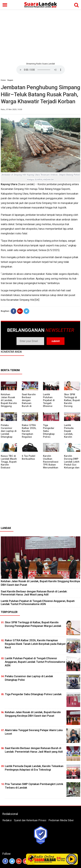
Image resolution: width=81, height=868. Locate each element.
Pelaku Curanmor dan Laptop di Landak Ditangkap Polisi (9, 432)
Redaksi (7, 820)
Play (72, 859)
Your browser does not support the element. (41, 70)
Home (3, 80)
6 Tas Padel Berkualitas (29, 457)
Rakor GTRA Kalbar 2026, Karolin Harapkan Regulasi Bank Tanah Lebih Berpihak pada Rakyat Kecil (35, 644)
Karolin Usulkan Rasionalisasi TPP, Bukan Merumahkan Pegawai (51, 463)
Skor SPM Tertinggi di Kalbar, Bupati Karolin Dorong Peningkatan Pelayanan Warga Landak (72, 406)
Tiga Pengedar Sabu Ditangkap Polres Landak (49, 432)
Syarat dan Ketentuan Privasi (30, 820)
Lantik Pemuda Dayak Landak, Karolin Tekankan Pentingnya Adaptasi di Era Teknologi (72, 437)
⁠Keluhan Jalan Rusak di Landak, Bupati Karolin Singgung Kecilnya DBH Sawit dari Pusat (9, 405)
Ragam (10, 80)
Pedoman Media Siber (61, 820)
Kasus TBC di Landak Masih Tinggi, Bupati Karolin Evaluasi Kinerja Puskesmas (9, 465)
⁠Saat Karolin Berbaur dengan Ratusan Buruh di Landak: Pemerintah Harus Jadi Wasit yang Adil (34, 593)
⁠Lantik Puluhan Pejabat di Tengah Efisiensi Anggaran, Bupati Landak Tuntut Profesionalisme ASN (38, 602)
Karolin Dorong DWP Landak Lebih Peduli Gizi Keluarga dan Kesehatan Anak (72, 465)
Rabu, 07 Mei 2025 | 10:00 (11, 109)
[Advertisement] (40, 36)
